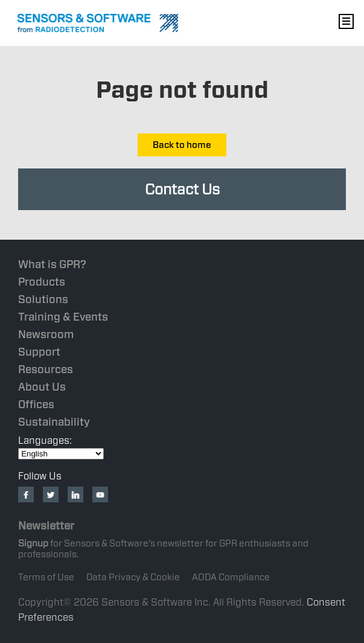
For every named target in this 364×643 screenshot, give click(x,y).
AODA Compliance (231, 577)
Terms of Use (46, 577)
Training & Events (63, 317)
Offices (36, 404)
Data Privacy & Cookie (133, 577)
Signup (33, 543)
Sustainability (54, 422)
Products (42, 282)
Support (39, 352)
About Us (42, 387)
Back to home (182, 145)
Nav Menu (346, 21)
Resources (46, 369)
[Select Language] (61, 454)
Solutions (43, 299)
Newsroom (46, 334)
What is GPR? (52, 264)
